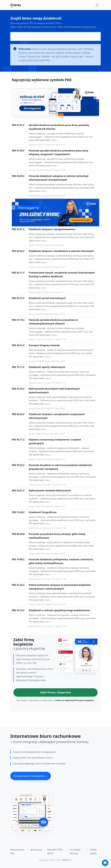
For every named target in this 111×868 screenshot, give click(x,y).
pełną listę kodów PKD (39, 60)
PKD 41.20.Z (18, 585)
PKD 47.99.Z (18, 151)
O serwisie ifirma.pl (75, 851)
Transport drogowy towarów (44, 345)
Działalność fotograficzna (43, 512)
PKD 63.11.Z (18, 273)
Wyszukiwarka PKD (17, 851)
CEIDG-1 (59, 23)
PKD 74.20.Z (18, 512)
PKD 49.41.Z (18, 345)
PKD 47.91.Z (18, 125)
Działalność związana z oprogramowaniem (52, 229)
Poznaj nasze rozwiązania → (31, 776)
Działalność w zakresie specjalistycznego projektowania (59, 610)
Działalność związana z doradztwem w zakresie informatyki (61, 251)
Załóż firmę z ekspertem (55, 692)
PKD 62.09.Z (18, 176)
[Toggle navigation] (97, 5)
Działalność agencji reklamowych (47, 367)
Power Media (94, 851)
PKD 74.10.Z (18, 610)
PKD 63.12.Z (18, 298)
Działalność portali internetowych (47, 298)
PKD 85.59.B (18, 534)
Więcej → (55, 140)
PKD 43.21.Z (18, 491)
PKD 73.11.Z (18, 367)
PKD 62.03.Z (18, 414)
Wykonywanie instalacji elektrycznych (50, 491)
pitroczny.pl (36, 850)
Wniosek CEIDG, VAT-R (55, 851)
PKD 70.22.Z (18, 465)
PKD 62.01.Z (18, 229)
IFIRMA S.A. (67, 860)
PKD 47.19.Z (18, 320)
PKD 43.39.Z (18, 389)
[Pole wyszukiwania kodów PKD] (55, 37)
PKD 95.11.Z (18, 440)
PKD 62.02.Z (18, 251)
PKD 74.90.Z (18, 559)
